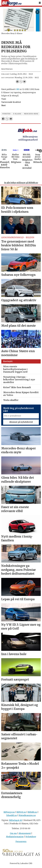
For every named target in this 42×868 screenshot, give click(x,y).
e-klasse (17, 114)
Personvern (21, 843)
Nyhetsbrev (31, 838)
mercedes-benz (31, 114)
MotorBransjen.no (27, 816)
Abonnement (25, 835)
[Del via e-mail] (24, 82)
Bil (18, 89)
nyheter (6, 114)
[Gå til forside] (11, 3)
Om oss (13, 835)
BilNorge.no (9, 813)
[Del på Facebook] (17, 82)
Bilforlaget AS (16, 821)
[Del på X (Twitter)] (21, 82)
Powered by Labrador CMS (21, 864)
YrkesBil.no (12, 816)
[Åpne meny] (40, 3)
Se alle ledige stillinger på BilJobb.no (21, 184)
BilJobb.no (32, 813)
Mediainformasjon (15, 838)
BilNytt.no (21, 813)
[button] (40, 151)
